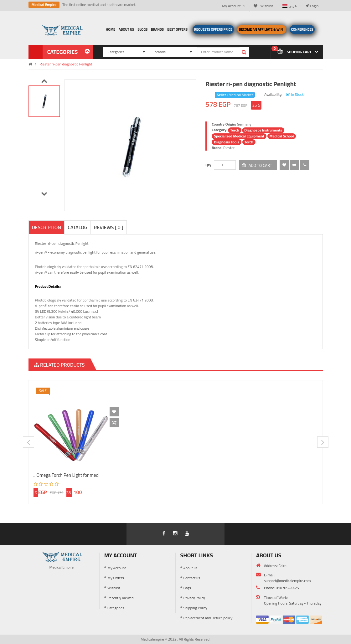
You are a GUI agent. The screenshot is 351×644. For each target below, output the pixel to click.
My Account (117, 568)
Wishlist (114, 588)
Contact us (192, 578)
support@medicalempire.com (287, 581)
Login (312, 6)
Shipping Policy (195, 608)
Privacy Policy (194, 598)
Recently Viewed (121, 598)
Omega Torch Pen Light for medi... (67, 475)
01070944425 (287, 588)
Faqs (187, 588)
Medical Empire (44, 5)
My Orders (116, 578)
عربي (290, 6)
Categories (116, 608)
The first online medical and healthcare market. (99, 5)
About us (191, 568)
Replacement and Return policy (208, 618)
